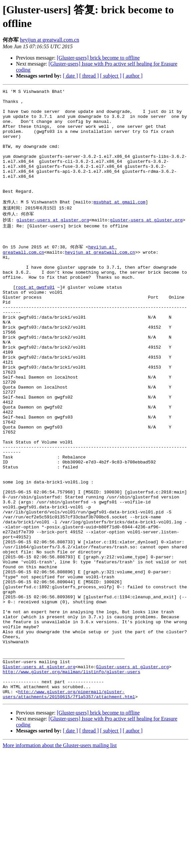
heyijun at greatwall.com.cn (50, 40)
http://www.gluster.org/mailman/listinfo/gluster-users (71, 783)
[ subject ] (111, 76)
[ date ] (70, 76)
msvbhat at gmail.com (119, 224)
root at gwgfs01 (35, 322)
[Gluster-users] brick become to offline (98, 58)
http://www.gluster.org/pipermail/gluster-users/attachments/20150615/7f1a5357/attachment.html (69, 810)
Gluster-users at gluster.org (39, 777)
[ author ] (133, 76)
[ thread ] (89, 76)
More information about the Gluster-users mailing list (60, 862)
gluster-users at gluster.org (53, 243)
